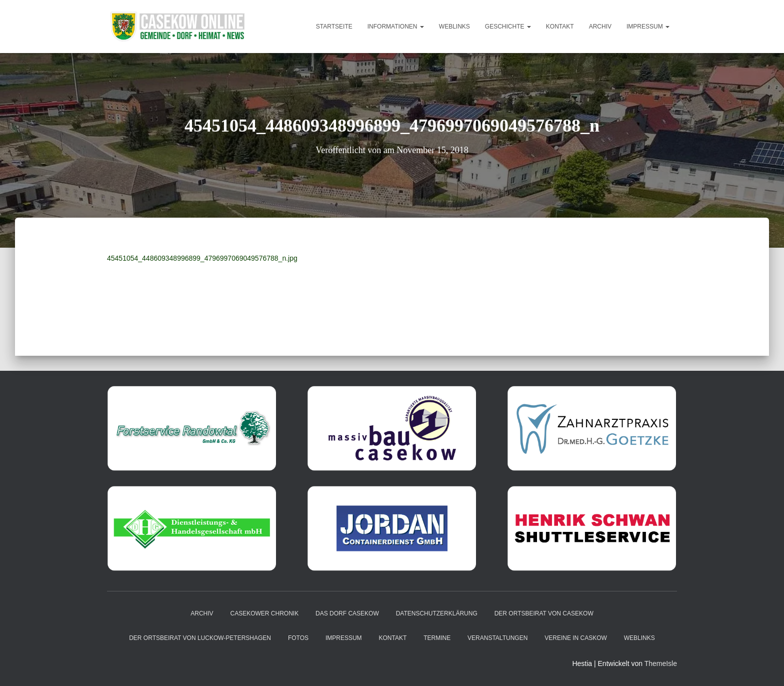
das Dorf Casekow (347, 613)
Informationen (396, 27)
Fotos (298, 638)
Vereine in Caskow (576, 638)
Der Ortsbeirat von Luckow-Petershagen (200, 638)
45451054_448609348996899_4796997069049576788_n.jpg (202, 258)
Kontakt (560, 27)
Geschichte (508, 27)
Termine (437, 638)
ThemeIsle (661, 663)
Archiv (600, 27)
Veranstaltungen (497, 638)
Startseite (334, 27)
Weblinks (454, 27)
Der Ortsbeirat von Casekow (544, 613)
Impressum (648, 27)
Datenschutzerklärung (437, 613)
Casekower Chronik (265, 613)
